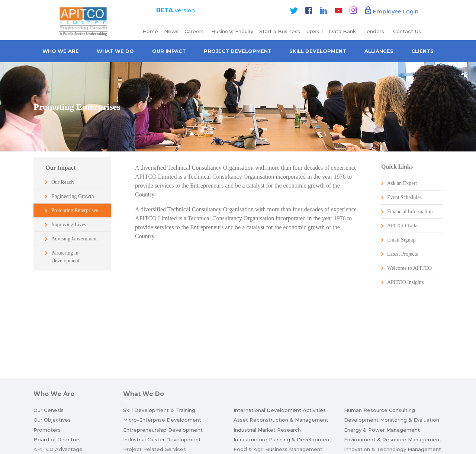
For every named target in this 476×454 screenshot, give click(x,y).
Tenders (374, 31)
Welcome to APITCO (409, 268)
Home (150, 31)
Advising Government (75, 239)
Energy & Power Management (382, 430)
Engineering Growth (73, 196)
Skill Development (318, 51)
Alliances (379, 51)
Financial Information (410, 212)
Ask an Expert (402, 183)
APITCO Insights (405, 282)
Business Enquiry (232, 31)
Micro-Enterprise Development (162, 420)
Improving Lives (69, 225)
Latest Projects (403, 254)
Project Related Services (155, 449)
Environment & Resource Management (393, 439)
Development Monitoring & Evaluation (392, 420)
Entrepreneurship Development (163, 430)
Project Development (238, 51)
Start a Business (280, 31)
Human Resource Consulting (379, 410)
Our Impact (169, 51)
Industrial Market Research (267, 430)
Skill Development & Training (159, 410)
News (171, 31)
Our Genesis (49, 410)
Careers (195, 31)
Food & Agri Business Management (278, 449)
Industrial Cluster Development (162, 439)
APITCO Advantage (58, 449)
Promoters (47, 430)
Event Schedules (404, 197)
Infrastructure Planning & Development (282, 439)
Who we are (61, 51)
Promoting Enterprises (75, 210)
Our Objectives (52, 420)
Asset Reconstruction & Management (281, 420)
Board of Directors (57, 439)
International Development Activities (280, 410)
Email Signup (401, 240)
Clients (422, 51)
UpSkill (314, 31)
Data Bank (342, 31)
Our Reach (62, 182)
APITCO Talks (403, 226)
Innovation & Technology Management (393, 449)
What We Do (115, 51)
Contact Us (407, 31)
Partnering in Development (65, 257)
